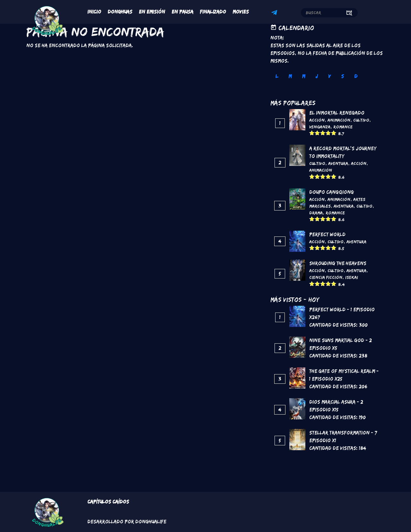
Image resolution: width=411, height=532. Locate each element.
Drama (316, 213)
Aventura (338, 163)
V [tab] (329, 76)
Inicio (94, 12)
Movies (241, 12)
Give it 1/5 (312, 133)
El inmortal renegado (337, 113)
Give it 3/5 (323, 133)
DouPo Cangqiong (332, 192)
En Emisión (152, 12)
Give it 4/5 (328, 133)
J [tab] (317, 76)
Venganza (320, 127)
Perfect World (327, 234)
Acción (317, 120)
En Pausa (182, 12)
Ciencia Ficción (326, 277)
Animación (339, 120)
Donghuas (120, 12)
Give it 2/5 (317, 133)
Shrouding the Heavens (338, 263)
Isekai (352, 277)
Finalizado (213, 12)
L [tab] (277, 76)
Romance (343, 127)
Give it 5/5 (334, 133)
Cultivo (361, 120)
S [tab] (342, 76)
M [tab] (290, 76)
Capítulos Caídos (108, 502)
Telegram (275, 13)
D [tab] (356, 76)
